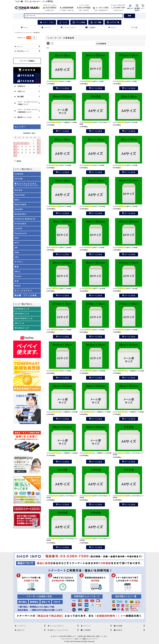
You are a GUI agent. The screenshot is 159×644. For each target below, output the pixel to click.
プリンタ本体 (79, 22)
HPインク (20, 323)
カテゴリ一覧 (113, 22)
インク (63, 22)
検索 (130, 16)
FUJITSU (20, 195)
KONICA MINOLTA (25, 219)
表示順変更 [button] (101, 44)
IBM (17, 252)
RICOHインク (22, 328)
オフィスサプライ (23, 291)
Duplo (18, 276)
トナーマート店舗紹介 (27, 61)
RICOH (18, 190)
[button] (135, 28)
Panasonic (21, 233)
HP (16, 248)
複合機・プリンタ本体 (26, 295)
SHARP (19, 209)
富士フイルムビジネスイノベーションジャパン (27, 184)
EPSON (19, 179)
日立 (17, 281)
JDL (17, 257)
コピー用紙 (96, 22)
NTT (17, 243)
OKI (17, 238)
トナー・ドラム (47, 22)
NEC (17, 200)
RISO (18, 286)
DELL (18, 272)
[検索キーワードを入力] (74, 16)
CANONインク (22, 309)
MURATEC (20, 214)
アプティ (19, 262)
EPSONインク (22, 314)
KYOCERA (20, 224)
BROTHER (20, 205)
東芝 (17, 267)
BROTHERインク (24, 318)
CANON (19, 174)
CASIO (18, 229)
